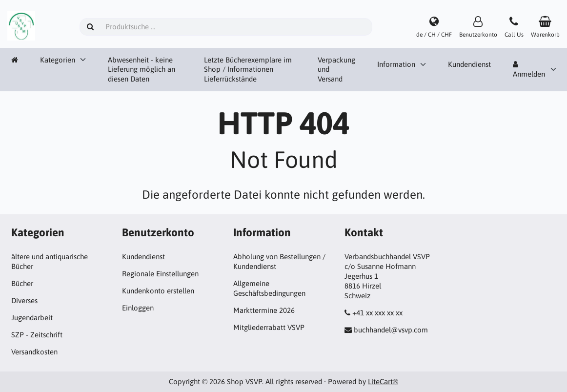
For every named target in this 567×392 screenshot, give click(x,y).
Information (396, 64)
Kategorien (58, 60)
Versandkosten (34, 352)
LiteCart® (383, 382)
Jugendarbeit (32, 318)
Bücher (22, 283)
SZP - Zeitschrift (37, 335)
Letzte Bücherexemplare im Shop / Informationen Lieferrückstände (248, 70)
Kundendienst (469, 64)
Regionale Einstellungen (160, 274)
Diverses (24, 300)
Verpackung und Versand (336, 70)
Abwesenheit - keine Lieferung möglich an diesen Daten (142, 70)
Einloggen (138, 308)
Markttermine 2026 (264, 310)
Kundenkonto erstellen (158, 291)
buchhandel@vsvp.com (391, 330)
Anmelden (529, 69)
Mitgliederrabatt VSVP (269, 327)
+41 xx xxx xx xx (377, 313)
